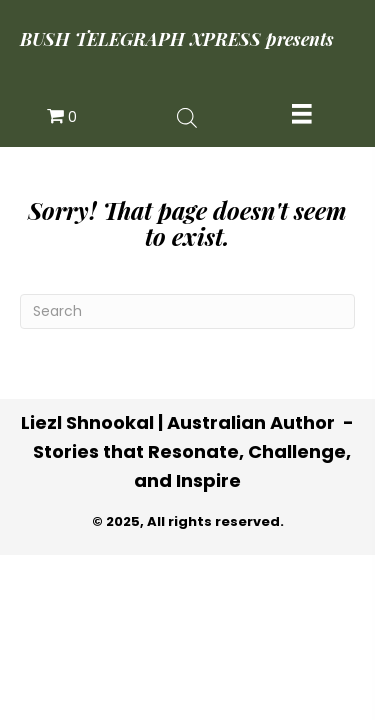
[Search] (187, 311)
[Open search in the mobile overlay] (187, 116)
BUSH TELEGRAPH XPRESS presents (177, 39)
